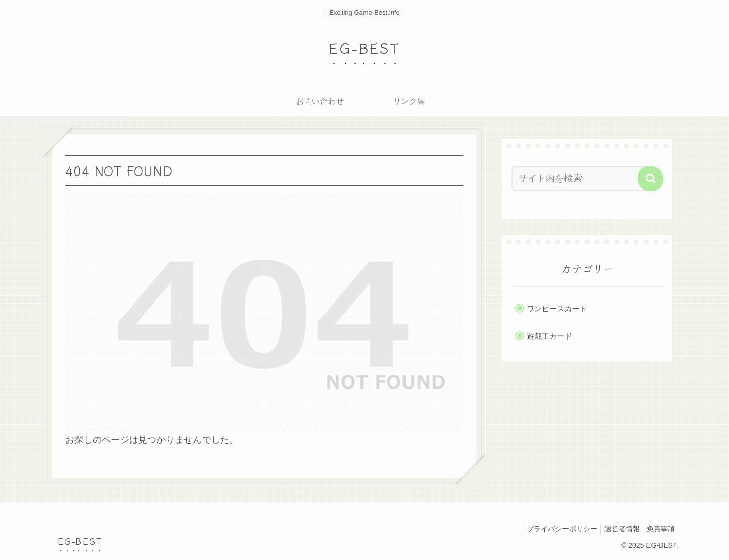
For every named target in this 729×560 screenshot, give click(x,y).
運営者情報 (616, 529)
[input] (581, 179)
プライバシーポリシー (552, 529)
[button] (651, 179)
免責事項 (659, 529)
